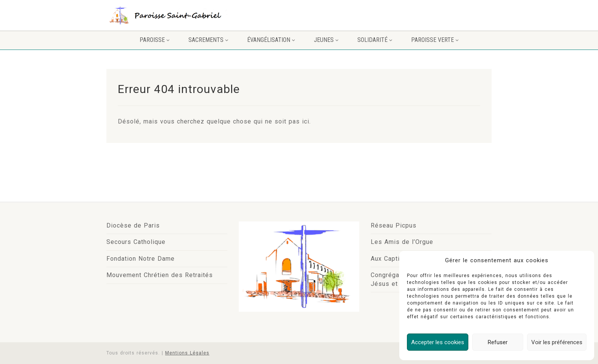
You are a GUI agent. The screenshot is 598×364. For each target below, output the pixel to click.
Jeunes (326, 40)
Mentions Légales (187, 353)
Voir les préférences (557, 342)
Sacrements (208, 40)
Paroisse (154, 40)
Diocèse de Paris (133, 225)
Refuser (498, 342)
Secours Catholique (136, 242)
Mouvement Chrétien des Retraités (160, 275)
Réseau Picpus (394, 225)
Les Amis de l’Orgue (402, 242)
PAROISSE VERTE (435, 40)
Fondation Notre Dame (141, 259)
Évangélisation (271, 40)
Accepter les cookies (438, 342)
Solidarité (375, 40)
